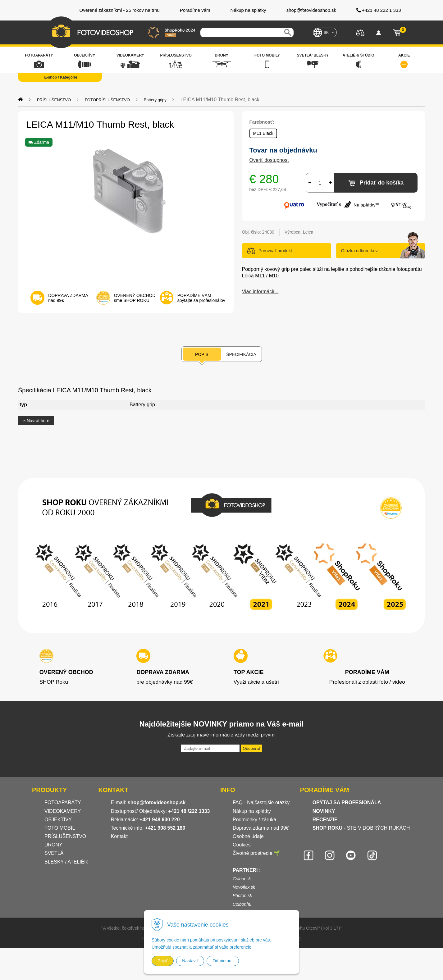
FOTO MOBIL (60, 828)
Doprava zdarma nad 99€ (261, 828)
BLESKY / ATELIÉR (66, 862)
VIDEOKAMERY (63, 811)
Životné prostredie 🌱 (256, 853)
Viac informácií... (260, 292)
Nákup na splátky (252, 811)
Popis (202, 354)
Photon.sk (242, 896)
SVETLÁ (55, 853)
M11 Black (263, 133)
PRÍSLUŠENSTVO (54, 100)
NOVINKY (324, 811)
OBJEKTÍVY (58, 820)
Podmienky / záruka (255, 820)
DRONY (53, 845)
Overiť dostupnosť (269, 160)
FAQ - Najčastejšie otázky (261, 802)
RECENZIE (325, 820)
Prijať (163, 961)
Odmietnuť (223, 961)
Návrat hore (36, 421)
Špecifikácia (241, 354)
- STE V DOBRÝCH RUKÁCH (361, 828)
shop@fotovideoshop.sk (157, 802)
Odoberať (251, 748)
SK (326, 33)
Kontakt (119, 836)
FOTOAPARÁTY (63, 802)
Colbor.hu (242, 904)
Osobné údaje (248, 836)
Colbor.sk (242, 879)
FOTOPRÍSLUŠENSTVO (107, 100)
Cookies (242, 845)
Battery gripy (155, 100)
